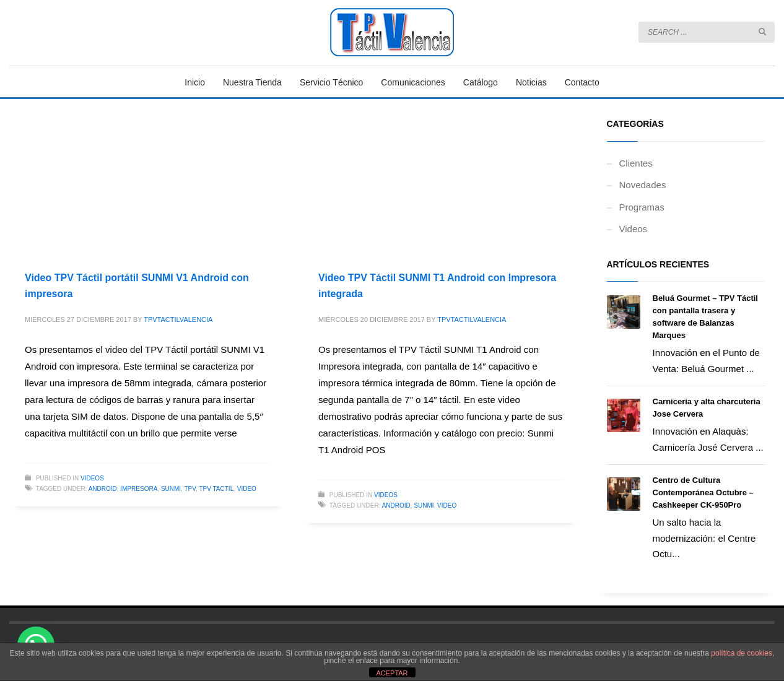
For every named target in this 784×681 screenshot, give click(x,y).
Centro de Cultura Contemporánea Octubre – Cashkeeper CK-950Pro (703, 492)
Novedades (643, 185)
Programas (642, 207)
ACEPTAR (392, 673)
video (247, 489)
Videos (92, 478)
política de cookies (742, 653)
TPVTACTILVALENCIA (178, 319)
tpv (190, 489)
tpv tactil (216, 489)
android (103, 489)
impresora (139, 489)
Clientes (636, 163)
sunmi (171, 489)
